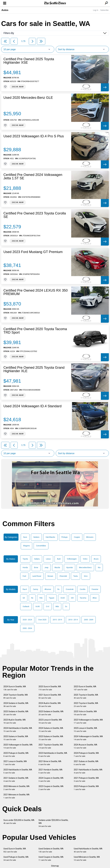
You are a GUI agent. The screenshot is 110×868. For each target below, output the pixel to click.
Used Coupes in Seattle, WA (51, 858)
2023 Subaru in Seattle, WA (51, 738)
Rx (58, 589)
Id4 (72, 598)
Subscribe (104, 10)
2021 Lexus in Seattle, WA (15, 763)
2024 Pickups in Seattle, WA (86, 755)
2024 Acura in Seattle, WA (86, 746)
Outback (26, 607)
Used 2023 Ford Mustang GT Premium (33, 252)
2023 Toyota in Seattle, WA (86, 705)
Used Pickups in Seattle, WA (16, 858)
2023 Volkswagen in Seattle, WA (88, 721)
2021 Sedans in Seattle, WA (16, 779)
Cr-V (48, 607)
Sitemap (55, 866)
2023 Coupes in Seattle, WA (51, 788)
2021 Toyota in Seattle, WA (51, 746)
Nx (32, 598)
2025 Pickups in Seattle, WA (16, 755)
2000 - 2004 (27, 628)
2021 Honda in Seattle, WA (50, 771)
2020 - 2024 (27, 620)
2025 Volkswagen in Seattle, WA (18, 746)
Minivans (90, 537)
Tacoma (83, 598)
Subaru (37, 559)
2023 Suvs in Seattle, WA (85, 688)
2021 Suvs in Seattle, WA (50, 696)
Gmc (86, 576)
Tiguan (52, 598)
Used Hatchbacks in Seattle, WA (88, 850)
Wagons (26, 546)
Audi (59, 559)
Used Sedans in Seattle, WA (51, 850)
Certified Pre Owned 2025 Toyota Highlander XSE (29, 61)
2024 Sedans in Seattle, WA (16, 705)
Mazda (57, 568)
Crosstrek (70, 589)
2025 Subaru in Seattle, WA (16, 738)
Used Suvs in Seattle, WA (15, 850)
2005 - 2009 (89, 620)
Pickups (65, 537)
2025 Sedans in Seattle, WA (16, 713)
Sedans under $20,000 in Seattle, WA (53, 823)
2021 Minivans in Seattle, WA (16, 796)
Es (66, 607)
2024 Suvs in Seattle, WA (15, 688)
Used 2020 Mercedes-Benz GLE (28, 98)
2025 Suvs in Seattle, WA (50, 688)
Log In (96, 10)
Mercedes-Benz (85, 568)
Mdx (57, 607)
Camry (36, 589)
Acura (96, 559)
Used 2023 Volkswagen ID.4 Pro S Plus (34, 136)
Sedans (36, 537)
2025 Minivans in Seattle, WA (16, 788)
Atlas (95, 598)
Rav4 (25, 589)
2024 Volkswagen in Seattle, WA (88, 738)
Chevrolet (63, 576)
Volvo (85, 559)
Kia (99, 568)
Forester (95, 589)
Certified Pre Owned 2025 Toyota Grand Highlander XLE (34, 369)
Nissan (50, 576)
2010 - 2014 (73, 620)
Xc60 (63, 598)
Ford (24, 576)
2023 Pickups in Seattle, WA (86, 788)
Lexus (48, 559)
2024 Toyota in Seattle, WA (16, 696)
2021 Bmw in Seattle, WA (50, 763)
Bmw (36, 568)
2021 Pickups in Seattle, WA (86, 779)
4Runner (48, 589)
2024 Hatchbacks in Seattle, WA (18, 730)
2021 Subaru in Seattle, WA (86, 763)
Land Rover (37, 576)
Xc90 (38, 607)
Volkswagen (72, 559)
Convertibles (41, 546)
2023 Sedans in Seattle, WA (51, 713)
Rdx (41, 598)
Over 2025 (42, 620)
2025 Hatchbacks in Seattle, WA (18, 771)
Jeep (46, 568)
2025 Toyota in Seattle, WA (86, 696)
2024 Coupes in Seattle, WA (51, 779)
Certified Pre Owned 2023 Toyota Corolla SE (35, 215)
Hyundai (70, 568)
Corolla (83, 589)
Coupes (77, 537)
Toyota (25, 559)
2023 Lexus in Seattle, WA (50, 721)
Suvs (25, 537)
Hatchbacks (50, 537)
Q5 (24, 598)
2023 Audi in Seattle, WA (15, 721)
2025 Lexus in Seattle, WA (85, 730)
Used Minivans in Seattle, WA (87, 858)
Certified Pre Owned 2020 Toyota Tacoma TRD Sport (35, 331)
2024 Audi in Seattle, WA (50, 705)
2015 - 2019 (57, 620)
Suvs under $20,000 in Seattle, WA (19, 822)
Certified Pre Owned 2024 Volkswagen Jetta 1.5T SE (33, 176)
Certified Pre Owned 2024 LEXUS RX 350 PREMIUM (36, 292)
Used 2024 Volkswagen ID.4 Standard (33, 406)
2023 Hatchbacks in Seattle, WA (53, 755)
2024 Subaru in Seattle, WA (51, 730)
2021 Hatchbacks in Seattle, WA (88, 771)
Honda (25, 568)
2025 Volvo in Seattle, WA (85, 713)
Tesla (75, 576)
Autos (5, 10)
